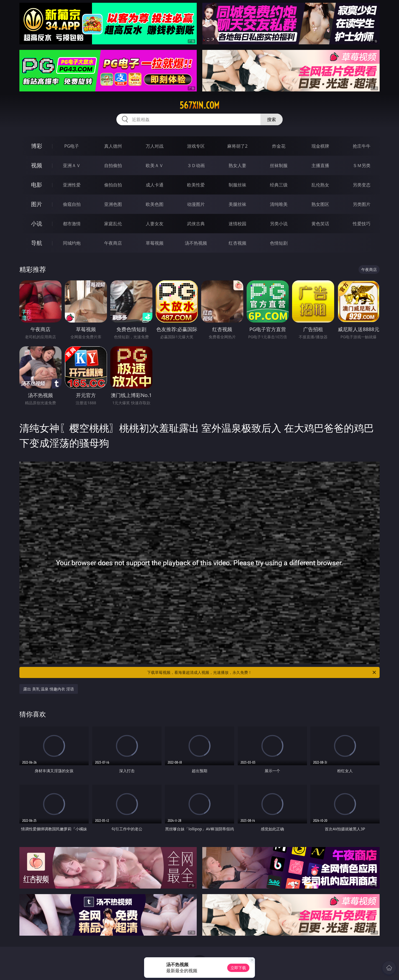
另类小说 (279, 224)
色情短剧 (279, 243)
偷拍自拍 (113, 185)
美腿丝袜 (237, 204)
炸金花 (279, 146)
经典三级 (279, 185)
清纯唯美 (279, 204)
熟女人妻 (237, 165)
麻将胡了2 (237, 146)
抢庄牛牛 (362, 146)
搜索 (272, 119)
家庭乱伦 (113, 224)
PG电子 (72, 146)
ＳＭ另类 (362, 165)
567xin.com (199, 105)
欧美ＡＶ (155, 165)
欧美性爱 (196, 185)
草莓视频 (155, 243)
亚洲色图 (113, 204)
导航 (37, 243)
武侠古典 (196, 224)
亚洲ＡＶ (72, 165)
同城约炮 (72, 243)
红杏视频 (237, 243)
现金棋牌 (320, 146)
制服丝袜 (237, 185)
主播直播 (320, 165)
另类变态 (362, 185)
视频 (37, 165)
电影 (37, 185)
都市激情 (72, 224)
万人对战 (155, 146)
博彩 (37, 146)
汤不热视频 (196, 243)
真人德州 (113, 146)
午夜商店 (113, 243)
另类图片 (362, 204)
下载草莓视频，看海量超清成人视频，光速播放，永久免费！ (262, 672)
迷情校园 (237, 224)
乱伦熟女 (320, 185)
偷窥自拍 (72, 204)
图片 (37, 204)
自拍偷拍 (113, 165)
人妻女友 (155, 224)
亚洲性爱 (72, 185)
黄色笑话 (320, 224)
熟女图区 (320, 204)
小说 (37, 223)
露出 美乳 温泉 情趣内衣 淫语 (49, 689)
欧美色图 (155, 204)
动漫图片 (196, 204)
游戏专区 (196, 146)
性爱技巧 (362, 224)
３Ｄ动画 (196, 165)
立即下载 (238, 968)
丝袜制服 (279, 165)
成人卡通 (155, 185)
